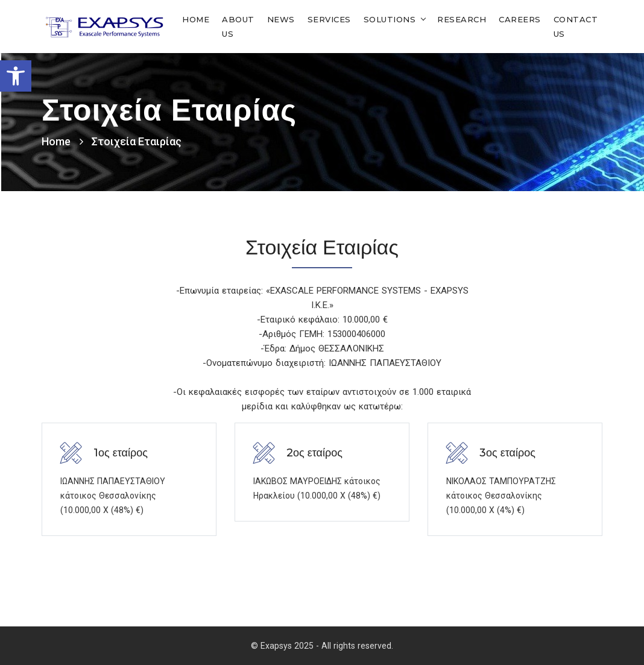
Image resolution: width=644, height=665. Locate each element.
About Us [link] (238, 27)
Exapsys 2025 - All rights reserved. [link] (327, 646)
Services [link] (329, 19)
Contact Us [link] (576, 27)
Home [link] (196, 19)
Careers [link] (520, 19)
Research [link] (462, 19)
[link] (16, 76)
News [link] (281, 19)
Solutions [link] (390, 19)
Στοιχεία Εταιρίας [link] (137, 141)
